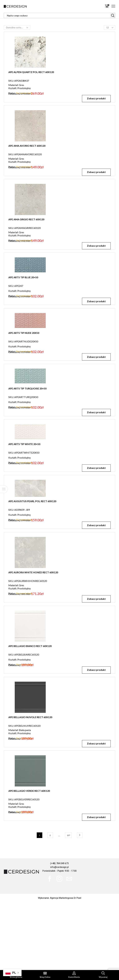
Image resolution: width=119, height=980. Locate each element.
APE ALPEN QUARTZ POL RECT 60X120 (31, 72)
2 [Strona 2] (50, 835)
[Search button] (113, 15)
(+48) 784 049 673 (59, 863)
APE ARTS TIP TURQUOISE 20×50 (27, 410)
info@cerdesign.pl (59, 867)
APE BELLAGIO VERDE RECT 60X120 (29, 809)
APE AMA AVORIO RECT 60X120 (27, 146)
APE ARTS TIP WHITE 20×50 (24, 476)
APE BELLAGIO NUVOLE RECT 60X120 (30, 732)
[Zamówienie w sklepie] (17, 28)
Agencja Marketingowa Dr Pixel (66, 898)
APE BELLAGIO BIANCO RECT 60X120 (30, 661)
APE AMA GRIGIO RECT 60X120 (26, 219)
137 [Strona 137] (68, 835)
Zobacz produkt (96, 98)
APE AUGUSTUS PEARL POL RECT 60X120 (32, 544)
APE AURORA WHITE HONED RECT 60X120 (33, 587)
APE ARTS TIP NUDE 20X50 (24, 344)
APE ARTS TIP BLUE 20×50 (23, 277)
